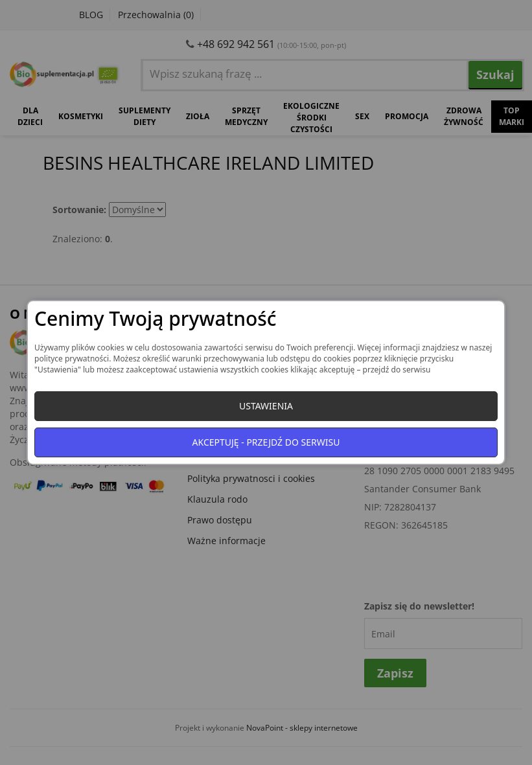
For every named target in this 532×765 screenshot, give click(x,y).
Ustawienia (266, 406)
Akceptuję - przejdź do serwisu (266, 442)
